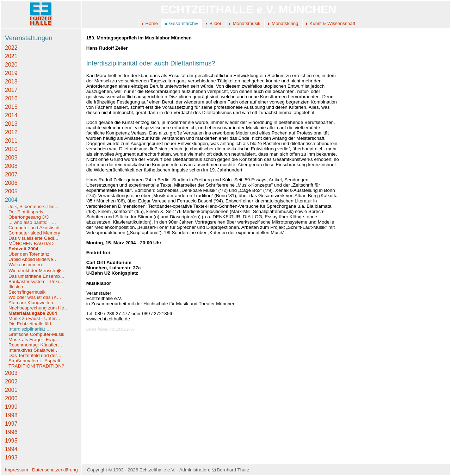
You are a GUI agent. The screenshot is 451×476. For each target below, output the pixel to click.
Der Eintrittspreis (26, 212)
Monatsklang (285, 23)
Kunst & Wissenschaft (333, 23)
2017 (11, 90)
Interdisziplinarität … (30, 329)
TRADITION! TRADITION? (36, 366)
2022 (11, 48)
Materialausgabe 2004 (33, 313)
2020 (11, 65)
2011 (11, 141)
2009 (11, 158)
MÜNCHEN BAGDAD (31, 243)
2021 (11, 56)
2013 (11, 124)
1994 (11, 449)
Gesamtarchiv (184, 23)
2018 (11, 82)
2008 (11, 166)
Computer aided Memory (34, 233)
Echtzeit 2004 (23, 249)
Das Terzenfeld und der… (35, 355)
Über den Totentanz (29, 254)
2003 (11, 373)
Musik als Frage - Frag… (34, 340)
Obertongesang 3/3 (29, 217)
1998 (11, 415)
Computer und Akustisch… (36, 228)
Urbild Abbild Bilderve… (33, 259)
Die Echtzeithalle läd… (32, 324)
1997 (11, 424)
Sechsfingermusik (27, 292)
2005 (11, 191)
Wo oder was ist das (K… (35, 297)
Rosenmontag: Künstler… (35, 345)
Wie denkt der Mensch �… (37, 271)
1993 (11, 458)
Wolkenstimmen (26, 265)
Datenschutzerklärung (55, 470)
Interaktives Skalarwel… (34, 350)
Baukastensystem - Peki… (36, 281)
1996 (11, 432)
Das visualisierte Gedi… (33, 238)
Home (152, 23)
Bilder (215, 23)
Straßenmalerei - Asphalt (34, 361)
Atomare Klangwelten (31, 303)
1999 (11, 407)
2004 (11, 200)
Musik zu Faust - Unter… (34, 318)
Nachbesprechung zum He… (39, 308)
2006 (11, 183)
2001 (11, 390)
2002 (11, 381)
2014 (11, 115)
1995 (11, 441)
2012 (11, 132)
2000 (11, 398)
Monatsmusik (246, 23)
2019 (11, 73)
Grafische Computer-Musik (36, 334)
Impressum (17, 470)
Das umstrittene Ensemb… (36, 276)
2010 (11, 149)
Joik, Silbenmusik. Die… (34, 206)
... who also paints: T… (32, 222)
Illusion (16, 287)
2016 (11, 98)
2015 (11, 107)
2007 (11, 174)
